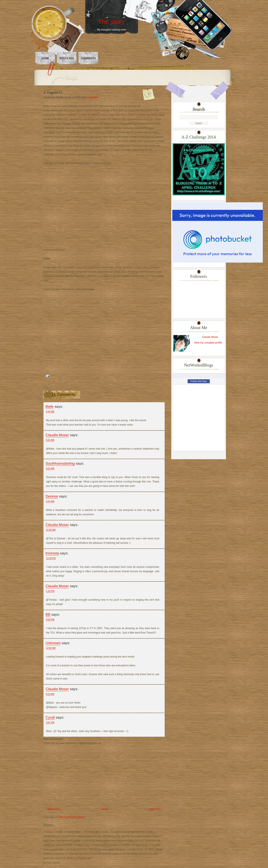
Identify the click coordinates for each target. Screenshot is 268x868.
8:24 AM (50, 694)
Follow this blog (199, 381)
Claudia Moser (57, 435)
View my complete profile (208, 343)
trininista (52, 553)
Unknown (53, 643)
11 (149, 94)
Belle (50, 406)
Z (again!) (53, 92)
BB (48, 614)
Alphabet (93, 97)
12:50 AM (51, 648)
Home (45, 58)
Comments (89, 58)
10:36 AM (51, 530)
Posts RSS (67, 58)
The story (111, 22)
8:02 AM (50, 440)
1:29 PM (50, 591)
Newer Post (54, 809)
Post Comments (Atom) (72, 817)
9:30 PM (50, 619)
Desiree (52, 496)
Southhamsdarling (60, 463)
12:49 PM (51, 558)
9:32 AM (50, 501)
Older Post (155, 809)
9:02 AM (50, 468)
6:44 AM (50, 412)
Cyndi (50, 717)
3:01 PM (50, 722)
